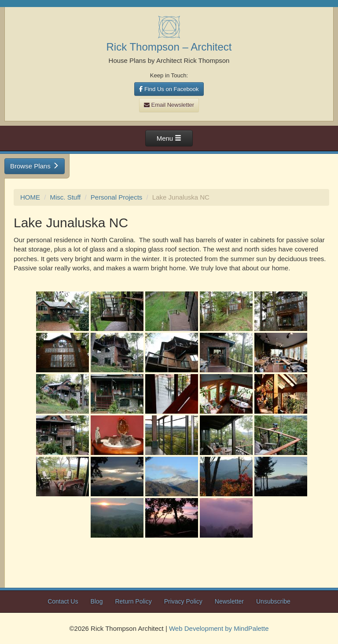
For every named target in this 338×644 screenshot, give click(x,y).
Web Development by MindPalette (219, 628)
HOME (30, 197)
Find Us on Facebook (169, 89)
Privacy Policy (183, 601)
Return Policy (133, 601)
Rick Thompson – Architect (169, 47)
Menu (169, 138)
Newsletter (229, 601)
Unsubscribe (273, 601)
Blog (96, 601)
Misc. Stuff (66, 197)
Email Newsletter (169, 105)
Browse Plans (35, 166)
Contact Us (63, 601)
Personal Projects (117, 197)
